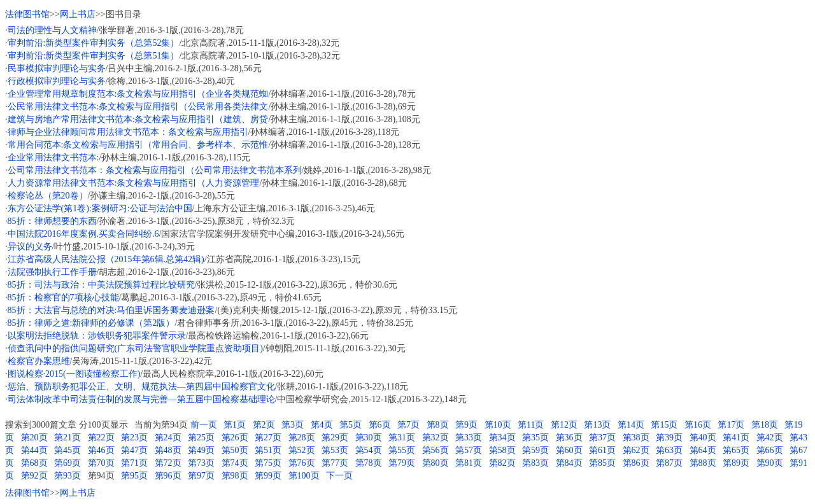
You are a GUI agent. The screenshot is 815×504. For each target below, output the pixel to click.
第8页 (438, 425)
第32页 (436, 437)
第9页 (466, 425)
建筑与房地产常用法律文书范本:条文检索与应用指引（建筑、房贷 (138, 119)
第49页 (201, 450)
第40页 (703, 437)
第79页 (402, 463)
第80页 (436, 463)
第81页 (469, 463)
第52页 (302, 450)
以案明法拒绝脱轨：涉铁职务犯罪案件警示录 (97, 336)
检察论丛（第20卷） (48, 196)
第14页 (631, 425)
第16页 (698, 425)
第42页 (770, 437)
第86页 (636, 463)
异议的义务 (30, 247)
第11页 (531, 425)
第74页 (235, 463)
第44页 (34, 450)
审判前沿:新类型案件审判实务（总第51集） (94, 56)
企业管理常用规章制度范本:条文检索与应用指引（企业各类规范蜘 (138, 94)
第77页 (335, 463)
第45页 (67, 450)
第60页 (569, 450)
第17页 (731, 425)
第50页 (235, 450)
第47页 (134, 450)
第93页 (67, 476)
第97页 (201, 476)
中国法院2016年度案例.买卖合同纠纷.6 (83, 234)
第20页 (34, 437)
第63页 (669, 450)
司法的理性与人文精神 (52, 30)
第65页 (736, 450)
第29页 (335, 437)
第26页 (235, 437)
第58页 (502, 450)
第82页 (502, 463)
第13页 (597, 425)
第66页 (770, 450)
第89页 (736, 463)
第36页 (569, 437)
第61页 (602, 450)
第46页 (101, 450)
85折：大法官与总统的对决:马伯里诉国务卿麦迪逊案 (111, 310)
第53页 (335, 450)
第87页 (669, 463)
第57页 (469, 450)
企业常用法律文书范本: (53, 157)
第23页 (134, 437)
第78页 (369, 463)
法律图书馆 (27, 14)
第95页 (134, 476)
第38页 (636, 437)
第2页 (264, 425)
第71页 (134, 463)
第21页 (67, 437)
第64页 (703, 450)
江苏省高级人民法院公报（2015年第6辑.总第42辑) (106, 259)
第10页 (498, 425)
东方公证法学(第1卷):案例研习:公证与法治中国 (100, 208)
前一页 (204, 425)
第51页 (268, 450)
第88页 (703, 463)
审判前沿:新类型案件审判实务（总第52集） (94, 43)
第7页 (408, 425)
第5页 (351, 425)
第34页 (502, 437)
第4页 (322, 425)
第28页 (302, 437)
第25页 (201, 437)
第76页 (302, 463)
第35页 (535, 437)
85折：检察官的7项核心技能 (63, 297)
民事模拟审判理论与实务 (57, 68)
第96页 (168, 476)
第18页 (765, 425)
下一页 (339, 476)
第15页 (664, 425)
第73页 (201, 463)
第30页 (369, 437)
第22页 (101, 437)
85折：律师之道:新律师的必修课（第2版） (91, 323)
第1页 (235, 425)
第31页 (402, 437)
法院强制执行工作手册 (52, 272)
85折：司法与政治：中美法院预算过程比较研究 (101, 285)
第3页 (293, 425)
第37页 (602, 437)
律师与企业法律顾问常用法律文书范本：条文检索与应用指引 (128, 132)
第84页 (569, 463)
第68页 (34, 463)
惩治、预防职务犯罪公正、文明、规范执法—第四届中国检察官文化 (141, 387)
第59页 (535, 450)
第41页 (736, 437)
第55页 (402, 450)
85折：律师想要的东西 (52, 221)
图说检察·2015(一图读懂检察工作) (74, 374)
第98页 (235, 476)
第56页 (436, 450)
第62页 (636, 450)
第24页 (168, 437)
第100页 (304, 476)
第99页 (268, 476)
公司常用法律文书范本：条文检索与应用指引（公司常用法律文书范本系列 (155, 170)
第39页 (669, 437)
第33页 (469, 437)
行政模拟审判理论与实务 (57, 81)
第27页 (268, 437)
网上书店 (78, 14)
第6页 (380, 425)
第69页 (67, 463)
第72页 (168, 463)
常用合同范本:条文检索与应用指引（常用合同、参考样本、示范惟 (138, 145)
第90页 (770, 463)
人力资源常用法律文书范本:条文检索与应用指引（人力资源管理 (134, 183)
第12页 (564, 425)
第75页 (268, 463)
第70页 (101, 463)
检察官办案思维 (39, 361)
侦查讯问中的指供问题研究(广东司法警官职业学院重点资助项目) (135, 348)
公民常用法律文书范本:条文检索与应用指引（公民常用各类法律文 (138, 107)
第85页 (602, 463)
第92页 (34, 476)
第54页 (369, 450)
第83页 (535, 463)
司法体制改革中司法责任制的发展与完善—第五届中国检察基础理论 (141, 399)
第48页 (168, 450)
